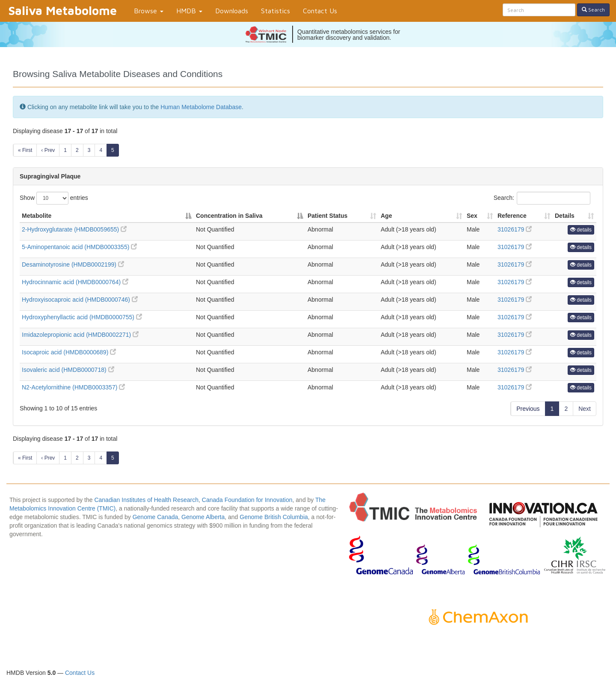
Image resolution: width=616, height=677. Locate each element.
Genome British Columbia (274, 517)
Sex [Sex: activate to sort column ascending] (472, 216)
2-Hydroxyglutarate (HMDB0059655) (74, 229)
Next (585, 409)
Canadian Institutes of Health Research (146, 500)
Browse (149, 11)
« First (25, 150)
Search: (542, 198)
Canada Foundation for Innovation (247, 500)
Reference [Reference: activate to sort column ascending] (512, 216)
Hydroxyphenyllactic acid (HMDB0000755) (82, 317)
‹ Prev (48, 150)
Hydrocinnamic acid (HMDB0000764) (75, 282)
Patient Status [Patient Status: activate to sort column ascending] (327, 216)
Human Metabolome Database (201, 107)
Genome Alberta (203, 517)
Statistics (275, 11)
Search (593, 10)
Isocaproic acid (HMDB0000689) (69, 352)
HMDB (189, 11)
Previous (528, 409)
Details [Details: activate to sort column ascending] (565, 216)
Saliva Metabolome (63, 10)
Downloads (232, 11)
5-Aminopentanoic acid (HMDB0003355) (79, 247)
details (581, 230)
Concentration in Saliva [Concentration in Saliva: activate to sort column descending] (229, 216)
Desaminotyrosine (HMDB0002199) (73, 264)
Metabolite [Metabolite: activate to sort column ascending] (37, 216)
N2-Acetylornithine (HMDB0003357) (73, 387)
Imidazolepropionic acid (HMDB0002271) (80, 335)
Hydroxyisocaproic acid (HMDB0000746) (80, 300)
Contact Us (320, 11)
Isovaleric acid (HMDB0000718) (68, 370)
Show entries (54, 198)
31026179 (515, 229)
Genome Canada (155, 517)
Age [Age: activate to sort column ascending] (386, 216)
